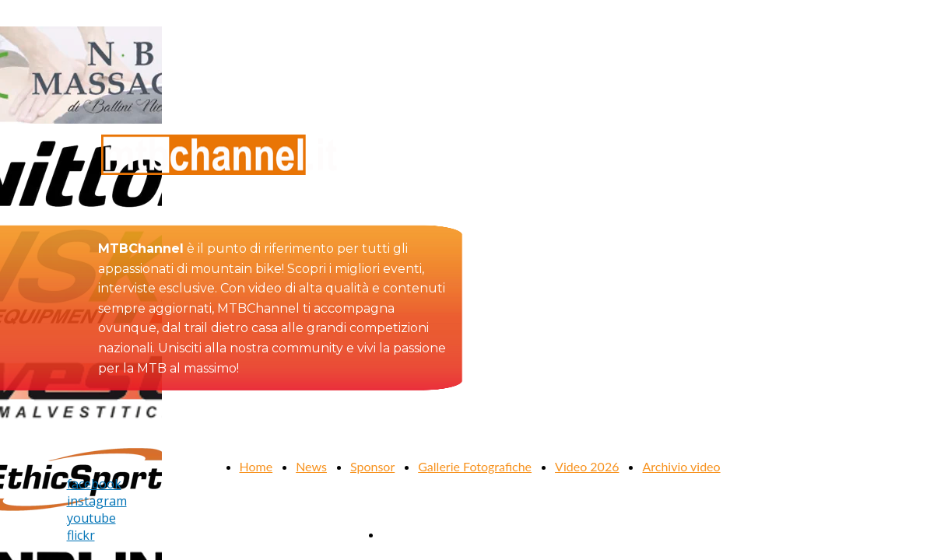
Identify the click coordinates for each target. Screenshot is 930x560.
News (311, 466)
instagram (97, 501)
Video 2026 (587, 466)
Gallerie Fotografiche (475, 466)
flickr (81, 535)
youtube (91, 518)
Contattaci (410, 534)
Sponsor (372, 466)
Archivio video (681, 466)
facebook (94, 484)
